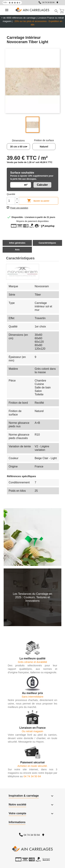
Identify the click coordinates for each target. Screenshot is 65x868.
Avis (17, 250)
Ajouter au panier (38, 201)
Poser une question (19, 208)
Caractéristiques (47, 243)
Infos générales (17, 243)
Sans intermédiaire (32, 697)
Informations (17, 822)
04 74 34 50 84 (48, 3)
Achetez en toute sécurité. (32, 766)
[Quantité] (11, 201)
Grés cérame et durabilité (32, 662)
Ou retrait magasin (32, 731)
